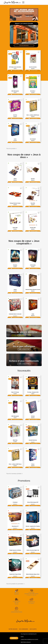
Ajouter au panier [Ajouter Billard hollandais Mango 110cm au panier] (33, 578)
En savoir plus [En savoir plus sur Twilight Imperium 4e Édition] (15, 554)
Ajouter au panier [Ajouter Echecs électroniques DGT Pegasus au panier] (33, 506)
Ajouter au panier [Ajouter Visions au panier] (33, 468)
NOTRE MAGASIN (13, 629)
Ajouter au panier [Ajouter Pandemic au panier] (15, 269)
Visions (33, 464)
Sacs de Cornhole (33, 67)
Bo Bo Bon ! (33, 91)
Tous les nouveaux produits (15, 474)
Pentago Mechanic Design (15, 203)
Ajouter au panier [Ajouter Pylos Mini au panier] (33, 207)
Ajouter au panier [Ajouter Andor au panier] (33, 318)
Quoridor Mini (33, 228)
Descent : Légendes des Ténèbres (33, 526)
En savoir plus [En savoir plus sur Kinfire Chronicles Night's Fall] (33, 554)
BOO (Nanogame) (15, 91)
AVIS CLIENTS (33, 629)
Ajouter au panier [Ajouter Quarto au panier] (15, 182)
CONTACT (14, 638)
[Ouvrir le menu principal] (23, 2)
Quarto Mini (15, 228)
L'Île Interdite (33, 265)
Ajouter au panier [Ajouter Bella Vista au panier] (15, 444)
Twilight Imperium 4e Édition (15, 550)
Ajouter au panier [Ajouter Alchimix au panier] (33, 420)
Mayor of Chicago (15, 392)
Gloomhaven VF (15, 526)
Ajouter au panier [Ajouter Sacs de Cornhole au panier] (33, 71)
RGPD (22, 637)
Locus (15, 139)
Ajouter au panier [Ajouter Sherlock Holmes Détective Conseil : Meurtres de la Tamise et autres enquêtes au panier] (33, 293)
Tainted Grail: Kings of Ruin (15, 574)
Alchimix (33, 416)
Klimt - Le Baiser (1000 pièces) (33, 115)
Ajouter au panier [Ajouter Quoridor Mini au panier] (33, 231)
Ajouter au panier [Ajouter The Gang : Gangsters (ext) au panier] (33, 396)
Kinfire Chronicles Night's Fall (33, 550)
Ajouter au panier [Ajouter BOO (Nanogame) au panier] (15, 95)
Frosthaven (15, 502)
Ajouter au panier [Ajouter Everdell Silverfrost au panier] (33, 444)
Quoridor (33, 179)
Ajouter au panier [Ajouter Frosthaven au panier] (15, 506)
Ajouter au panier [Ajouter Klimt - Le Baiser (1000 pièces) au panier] (33, 119)
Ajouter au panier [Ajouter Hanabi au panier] (15, 293)
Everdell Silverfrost (33, 440)
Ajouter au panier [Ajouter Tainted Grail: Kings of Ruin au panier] (15, 578)
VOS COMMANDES (23, 629)
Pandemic (15, 265)
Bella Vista (15, 440)
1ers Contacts (33, 139)
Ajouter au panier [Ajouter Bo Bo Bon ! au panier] (33, 95)
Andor (33, 314)
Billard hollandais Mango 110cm (33, 574)
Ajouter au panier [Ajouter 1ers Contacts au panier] (33, 143)
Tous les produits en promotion (16, 584)
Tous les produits (12, 149)
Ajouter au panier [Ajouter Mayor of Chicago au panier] (15, 396)
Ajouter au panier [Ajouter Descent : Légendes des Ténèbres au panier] (33, 530)
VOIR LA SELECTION (24, 335)
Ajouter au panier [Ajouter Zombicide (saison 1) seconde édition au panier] (15, 318)
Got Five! (15, 115)
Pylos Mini (33, 203)
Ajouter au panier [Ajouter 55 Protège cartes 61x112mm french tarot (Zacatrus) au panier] (15, 71)
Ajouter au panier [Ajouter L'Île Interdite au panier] (33, 269)
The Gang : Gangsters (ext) (33, 392)
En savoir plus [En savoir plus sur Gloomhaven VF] (15, 530)
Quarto (15, 179)
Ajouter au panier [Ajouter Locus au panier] (15, 143)
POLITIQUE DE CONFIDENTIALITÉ (29, 634)
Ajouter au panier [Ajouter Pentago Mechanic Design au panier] (15, 207)
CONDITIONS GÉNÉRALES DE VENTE (29, 639)
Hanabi (15, 290)
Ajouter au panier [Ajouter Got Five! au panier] (15, 119)
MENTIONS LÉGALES (26, 642)
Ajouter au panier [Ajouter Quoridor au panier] (33, 182)
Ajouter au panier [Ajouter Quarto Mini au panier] (15, 231)
